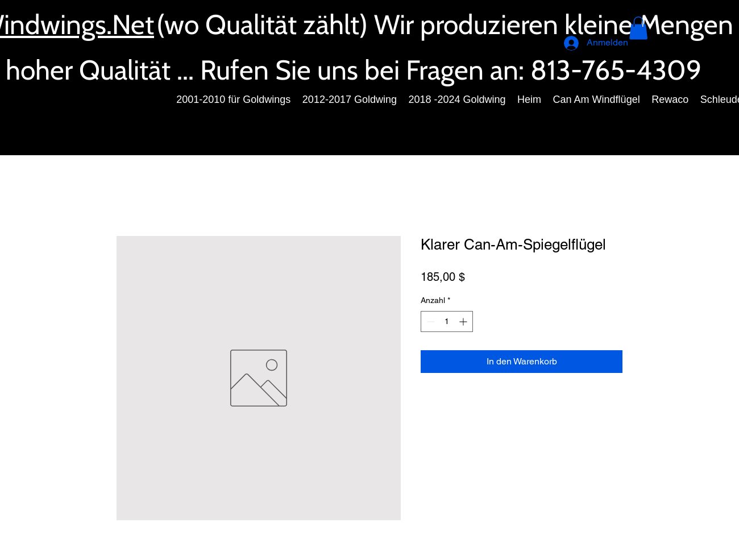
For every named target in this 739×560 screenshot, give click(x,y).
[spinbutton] (447, 322)
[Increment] (464, 322)
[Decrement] (429, 322)
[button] (638, 28)
